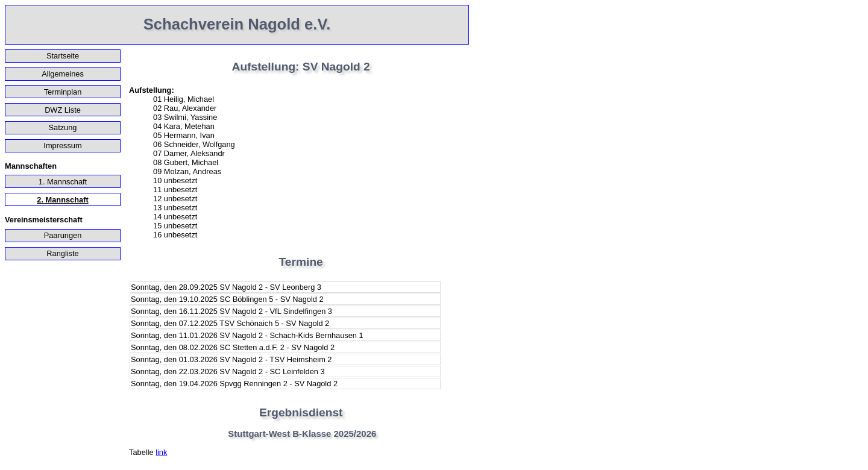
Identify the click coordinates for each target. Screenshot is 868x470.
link (161, 452)
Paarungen (63, 235)
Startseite (63, 56)
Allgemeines (63, 74)
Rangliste (62, 253)
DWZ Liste (63, 110)
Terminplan (63, 92)
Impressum (62, 146)
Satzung (63, 127)
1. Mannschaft (63, 182)
